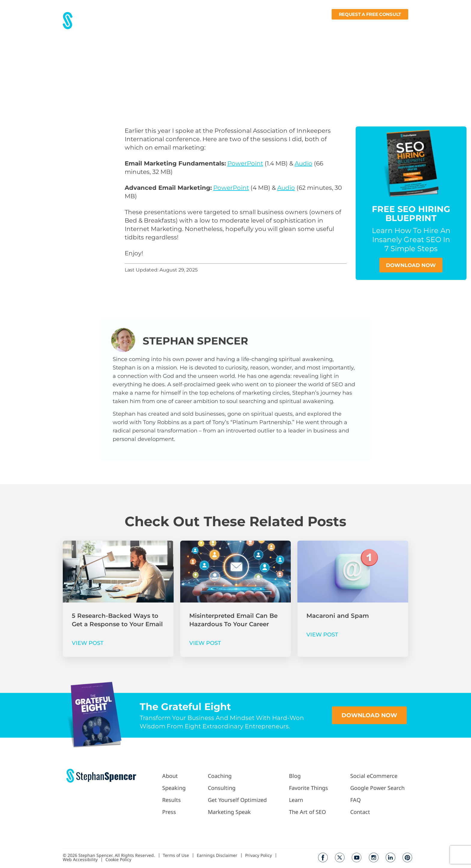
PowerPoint (245, 163)
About (162, 26)
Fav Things (321, 26)
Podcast (274, 26)
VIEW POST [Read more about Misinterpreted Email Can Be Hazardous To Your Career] (205, 643)
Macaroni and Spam (338, 616)
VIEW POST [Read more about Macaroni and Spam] (322, 635)
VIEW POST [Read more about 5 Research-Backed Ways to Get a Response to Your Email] (88, 643)
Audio (304, 163)
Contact (399, 26)
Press (205, 26)
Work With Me (236, 26)
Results (184, 26)
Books (374, 26)
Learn (348, 26)
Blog (297, 26)
